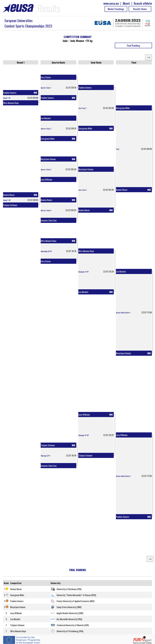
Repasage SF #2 (83, 435)
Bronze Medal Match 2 (123, 476)
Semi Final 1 (82, 108)
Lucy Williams (46, 179)
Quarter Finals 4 (46, 210)
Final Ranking (133, 45)
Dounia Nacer (9, 195)
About (126, 3)
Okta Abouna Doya (11, 103)
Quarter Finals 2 (46, 129)
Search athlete (143, 3)
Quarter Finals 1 (46, 88)
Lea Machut (46, 118)
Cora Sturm (46, 77)
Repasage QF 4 (45, 456)
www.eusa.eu (111, 3)
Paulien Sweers (10, 93)
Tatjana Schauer (10, 205)
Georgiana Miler (48, 139)
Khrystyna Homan (48, 159)
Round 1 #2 (7, 200)
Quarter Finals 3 (46, 169)
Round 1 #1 (7, 98)
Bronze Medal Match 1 (123, 313)
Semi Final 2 (82, 190)
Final (117, 149)
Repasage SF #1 (83, 272)
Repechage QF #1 (46, 251)
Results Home (140, 9)
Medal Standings (116, 9)
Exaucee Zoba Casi (49, 220)
